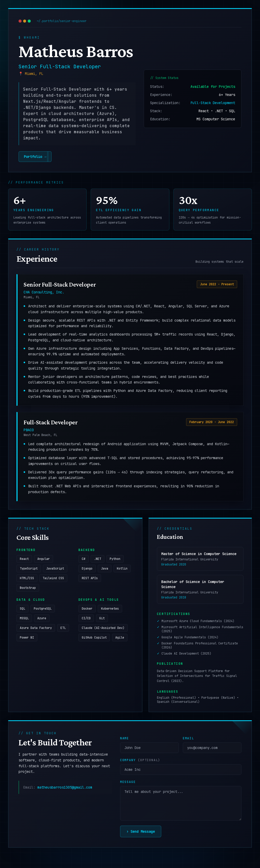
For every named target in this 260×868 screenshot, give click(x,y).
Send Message (141, 833)
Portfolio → (32, 157)
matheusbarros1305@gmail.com (65, 789)
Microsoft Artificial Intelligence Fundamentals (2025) (202, 630)
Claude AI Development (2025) (186, 655)
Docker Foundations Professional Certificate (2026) (200, 647)
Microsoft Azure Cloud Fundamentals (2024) (198, 622)
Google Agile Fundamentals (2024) (190, 639)
